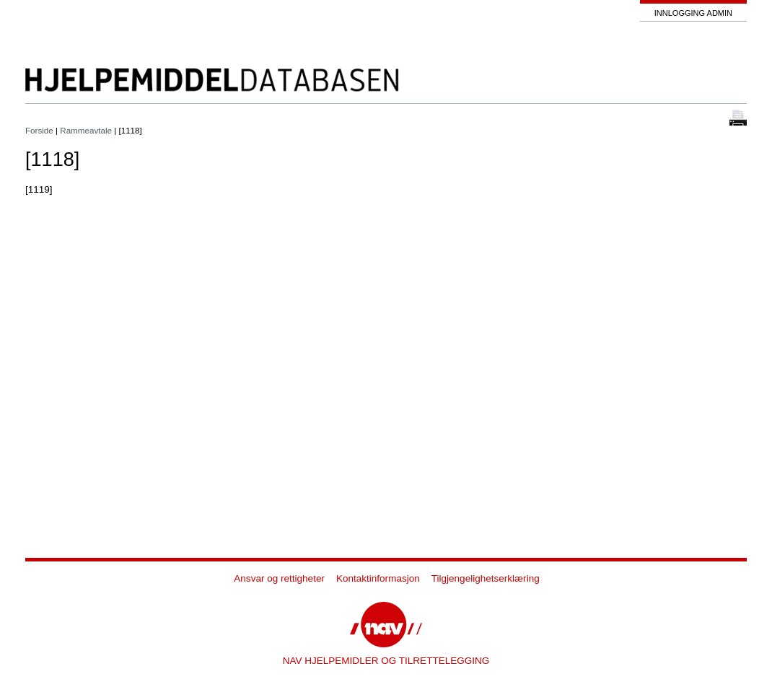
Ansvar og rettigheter (279, 578)
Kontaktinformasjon (378, 578)
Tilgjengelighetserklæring (486, 578)
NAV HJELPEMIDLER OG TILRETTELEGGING (386, 661)
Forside (39, 130)
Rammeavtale (86, 130)
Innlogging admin (693, 13)
